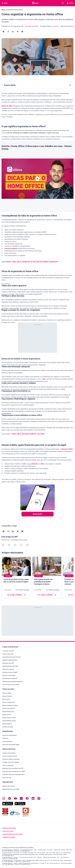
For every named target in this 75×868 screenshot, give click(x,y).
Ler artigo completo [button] (16, 595)
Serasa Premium (7, 696)
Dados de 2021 (7, 106)
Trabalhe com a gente (9, 837)
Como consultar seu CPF (10, 756)
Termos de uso (7, 778)
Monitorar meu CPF (8, 663)
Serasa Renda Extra (8, 712)
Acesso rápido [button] (37, 85)
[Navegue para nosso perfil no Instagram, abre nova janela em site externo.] (4, 799)
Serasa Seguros (7, 724)
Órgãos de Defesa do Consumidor (12, 834)
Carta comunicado (8, 765)
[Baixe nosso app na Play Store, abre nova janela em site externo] (20, 805)
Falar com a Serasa (8, 669)
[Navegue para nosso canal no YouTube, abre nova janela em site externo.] (15, 799)
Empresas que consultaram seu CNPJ (14, 771)
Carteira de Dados (8, 727)
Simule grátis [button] (37, 514)
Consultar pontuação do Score (12, 657)
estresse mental (11, 248)
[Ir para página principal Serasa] (35, 3)
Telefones (5, 738)
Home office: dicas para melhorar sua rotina (28, 434)
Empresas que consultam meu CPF (13, 768)
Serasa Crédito (67, 449)
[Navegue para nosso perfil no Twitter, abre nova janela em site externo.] (21, 799)
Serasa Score (6, 699)
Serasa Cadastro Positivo (10, 705)
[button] (4, 32)
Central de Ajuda (7, 741)
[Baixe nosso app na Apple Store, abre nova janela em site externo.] (8, 805)
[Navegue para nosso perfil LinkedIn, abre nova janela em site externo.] (33, 799)
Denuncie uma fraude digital (11, 745)
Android (34, 464)
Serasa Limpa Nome (8, 702)
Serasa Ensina (7, 715)
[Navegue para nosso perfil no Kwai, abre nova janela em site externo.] (39, 799)
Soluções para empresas (10, 678)
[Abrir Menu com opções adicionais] (5, 3)
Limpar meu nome (8, 654)
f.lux (44, 379)
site (24, 464)
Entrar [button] (70, 3)
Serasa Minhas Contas (9, 721)
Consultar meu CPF (8, 651)
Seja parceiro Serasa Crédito (11, 789)
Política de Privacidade (9, 828)
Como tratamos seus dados (11, 685)
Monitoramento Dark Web (10, 666)
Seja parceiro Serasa (8, 786)
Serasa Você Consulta (9, 718)
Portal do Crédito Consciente (11, 759)
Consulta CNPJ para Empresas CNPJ (14, 774)
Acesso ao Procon (8, 831)
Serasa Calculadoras (9, 708)
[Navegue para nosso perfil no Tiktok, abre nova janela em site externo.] (10, 799)
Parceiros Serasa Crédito (10, 672)
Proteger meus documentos (11, 762)
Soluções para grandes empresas (12, 682)
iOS (42, 464)
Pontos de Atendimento (9, 735)
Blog (3, 10)
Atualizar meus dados (9, 675)
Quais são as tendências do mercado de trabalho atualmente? (35, 262)
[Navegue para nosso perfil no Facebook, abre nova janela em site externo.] (27, 799)
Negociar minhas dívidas (10, 660)
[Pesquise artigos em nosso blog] (63, 3)
